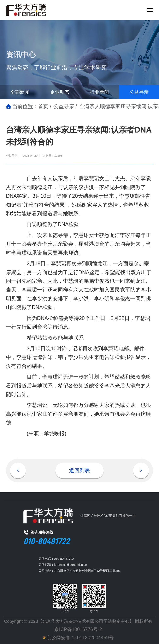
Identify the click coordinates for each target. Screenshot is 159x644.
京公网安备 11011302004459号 (78, 638)
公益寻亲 (139, 92)
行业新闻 (99, 92)
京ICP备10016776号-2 (78, 629)
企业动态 (60, 92)
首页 (43, 106)
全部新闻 (20, 92)
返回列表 (79, 470)
